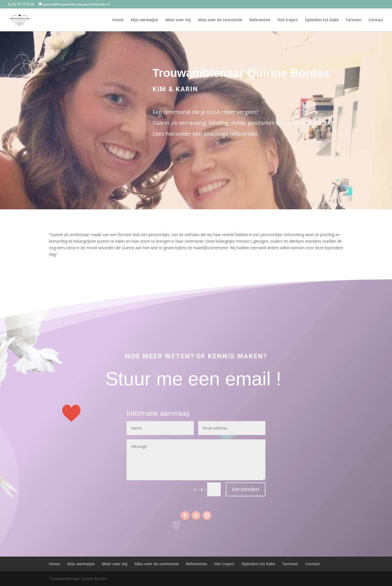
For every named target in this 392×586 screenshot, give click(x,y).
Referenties (260, 20)
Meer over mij (178, 20)
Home (118, 20)
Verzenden (246, 489)
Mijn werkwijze (144, 20)
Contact (376, 20)
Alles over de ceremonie (220, 20)
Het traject (288, 20)
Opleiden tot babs (322, 20)
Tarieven (354, 20)
